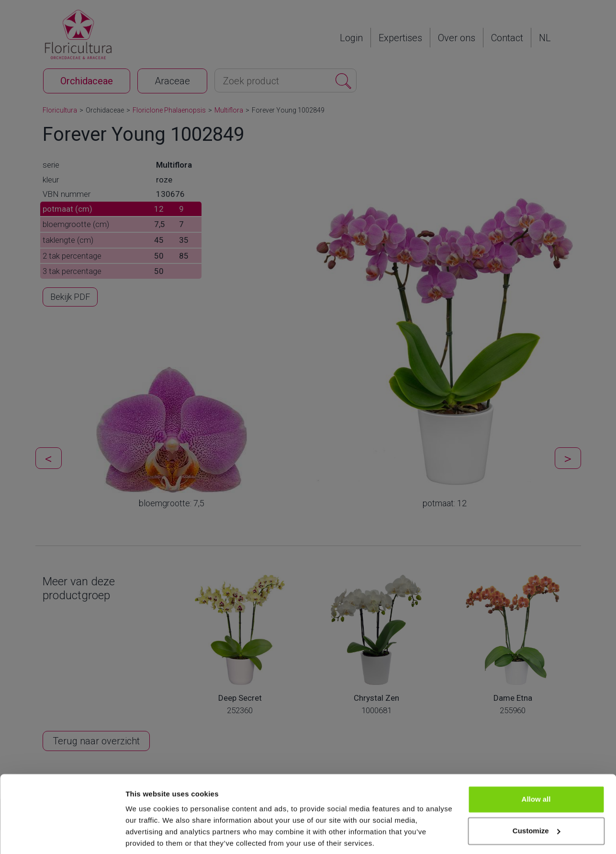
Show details (148, 835)
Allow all (536, 765)
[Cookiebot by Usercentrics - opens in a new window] (62, 835)
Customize (537, 796)
